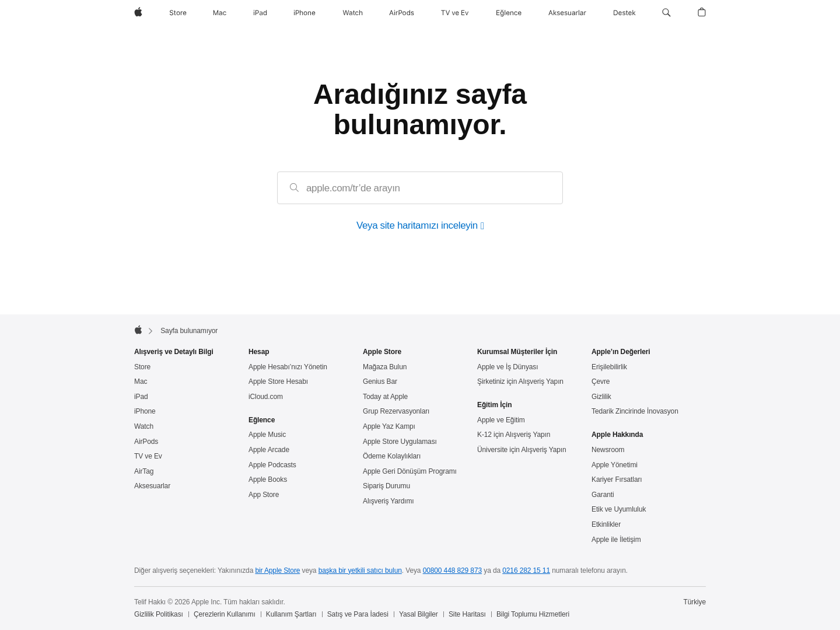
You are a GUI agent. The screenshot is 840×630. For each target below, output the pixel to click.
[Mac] (220, 13)
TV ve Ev (148, 456)
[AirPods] (402, 13)
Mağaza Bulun (385, 367)
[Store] (178, 13)
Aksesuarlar (152, 486)
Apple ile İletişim (616, 540)
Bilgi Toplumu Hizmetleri (533, 614)
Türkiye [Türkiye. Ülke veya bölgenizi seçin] (695, 602)
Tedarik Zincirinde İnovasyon (635, 411)
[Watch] (353, 13)
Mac (141, 381)
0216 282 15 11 (526, 570)
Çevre (601, 381)
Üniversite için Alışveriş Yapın (522, 450)
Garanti (603, 495)
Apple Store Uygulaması (400, 442)
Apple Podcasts (272, 465)
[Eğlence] (509, 13)
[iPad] (260, 13)
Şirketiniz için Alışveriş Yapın (520, 381)
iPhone (145, 411)
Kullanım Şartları (291, 614)
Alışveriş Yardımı (388, 501)
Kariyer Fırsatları (617, 480)
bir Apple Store (277, 570)
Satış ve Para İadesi (358, 614)
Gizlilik (601, 397)
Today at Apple (385, 397)
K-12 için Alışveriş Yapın (514, 435)
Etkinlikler (606, 524)
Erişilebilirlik (609, 367)
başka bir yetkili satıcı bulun (360, 570)
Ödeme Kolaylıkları (392, 456)
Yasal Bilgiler (419, 614)
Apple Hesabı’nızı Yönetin (288, 367)
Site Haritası (467, 614)
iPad (141, 397)
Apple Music (267, 435)
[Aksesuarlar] (567, 13)
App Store (264, 495)
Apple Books (268, 480)
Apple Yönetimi (615, 465)
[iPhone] (304, 13)
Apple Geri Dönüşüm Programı (410, 471)
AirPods (146, 442)
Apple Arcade (269, 450)
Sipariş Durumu (386, 486)
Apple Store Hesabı (278, 381)
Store (142, 367)
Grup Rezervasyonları (396, 411)
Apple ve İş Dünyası (508, 367)
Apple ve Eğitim (501, 420)
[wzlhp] (138, 13)
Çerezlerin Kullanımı (225, 614)
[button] (666, 13)
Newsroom (608, 450)
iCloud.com (266, 397)
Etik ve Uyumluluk (619, 509)
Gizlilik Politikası (159, 614)
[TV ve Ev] (455, 13)
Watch (144, 426)
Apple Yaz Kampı (389, 426)
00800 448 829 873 (452, 570)
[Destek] (624, 13)
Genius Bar (380, 381)
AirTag (144, 471)
